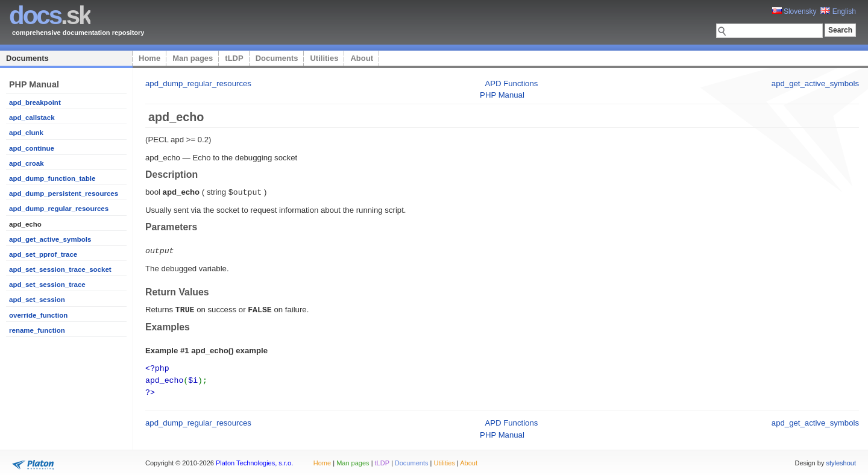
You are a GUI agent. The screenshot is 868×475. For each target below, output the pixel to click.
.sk (50, 15)
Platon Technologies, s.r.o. (254, 459)
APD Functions (511, 83)
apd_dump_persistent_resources (64, 193)
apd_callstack (32, 118)
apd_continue (32, 148)
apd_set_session (37, 300)
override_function (38, 315)
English (838, 11)
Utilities (324, 58)
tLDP (234, 58)
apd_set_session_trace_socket (60, 269)
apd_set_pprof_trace (43, 254)
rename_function (37, 330)
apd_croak (27, 163)
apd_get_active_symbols (50, 239)
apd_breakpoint (35, 102)
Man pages (193, 58)
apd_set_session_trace (47, 285)
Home (149, 58)
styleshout (841, 459)
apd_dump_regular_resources (59, 209)
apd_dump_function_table (52, 178)
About (362, 58)
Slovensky (794, 11)
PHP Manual (502, 95)
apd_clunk (26, 133)
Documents (27, 58)
